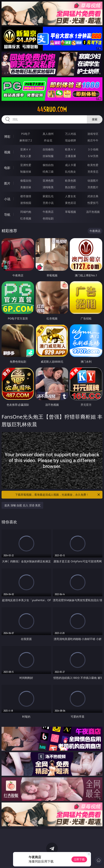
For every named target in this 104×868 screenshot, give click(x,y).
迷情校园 (26, 203)
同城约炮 (26, 212)
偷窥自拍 (26, 181)
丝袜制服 (48, 156)
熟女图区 (71, 187)
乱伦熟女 (71, 172)
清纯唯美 (48, 187)
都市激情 (26, 196)
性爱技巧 (93, 203)
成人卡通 (71, 165)
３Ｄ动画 (93, 149)
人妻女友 (71, 196)
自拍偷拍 (48, 149)
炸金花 (48, 140)
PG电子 (26, 134)
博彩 (7, 137)
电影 (7, 168)
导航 (7, 215)
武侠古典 (93, 196)
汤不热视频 (93, 212)
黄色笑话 (71, 203)
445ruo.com (52, 109)
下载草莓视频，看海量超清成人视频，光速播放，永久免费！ (58, 495)
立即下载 (79, 859)
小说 (7, 199)
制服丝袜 (26, 172)
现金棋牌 (71, 140)
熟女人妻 (26, 156)
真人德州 (48, 134)
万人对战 (71, 134)
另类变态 (93, 172)
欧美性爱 (93, 165)
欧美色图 (71, 181)
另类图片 (93, 187)
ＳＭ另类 (93, 156)
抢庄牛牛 (93, 140)
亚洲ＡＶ (26, 149)
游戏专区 (93, 134)
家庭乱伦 (48, 196)
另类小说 (48, 203)
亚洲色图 (48, 181)
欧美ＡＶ (71, 149)
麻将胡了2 (26, 140)
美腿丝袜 (26, 187)
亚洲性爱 (26, 165)
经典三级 (48, 172)
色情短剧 (48, 218)
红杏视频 (26, 218)
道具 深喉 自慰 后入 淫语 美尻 (22, 505)
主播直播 (71, 156)
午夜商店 (48, 212)
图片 (7, 183)
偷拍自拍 (48, 165)
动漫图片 (93, 181)
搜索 (95, 119)
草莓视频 (71, 212)
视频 (7, 152)
